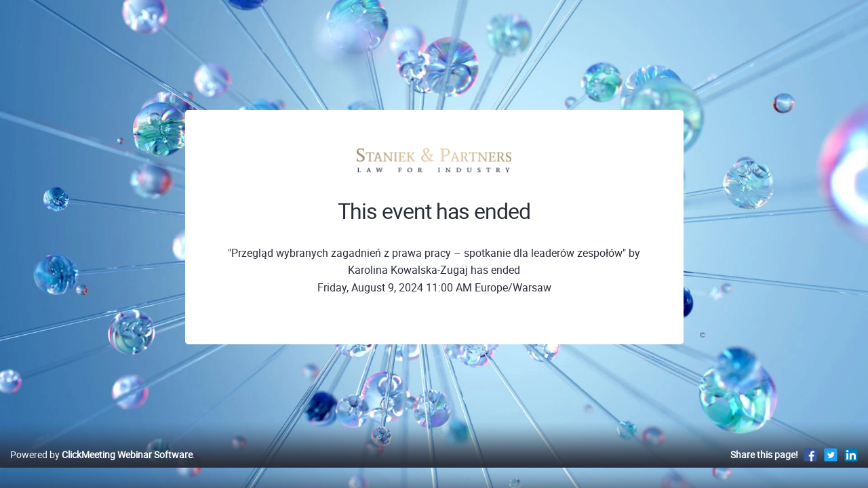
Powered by (101, 469)
